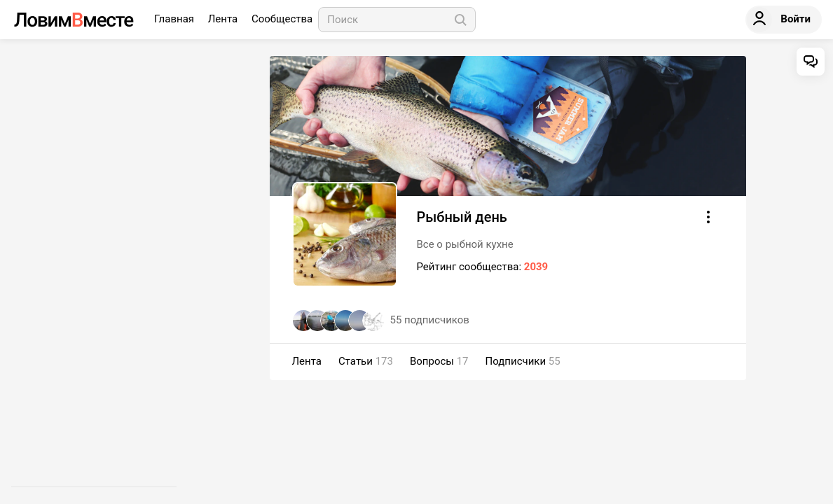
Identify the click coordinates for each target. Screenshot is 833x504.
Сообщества (282, 19)
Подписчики (523, 361)
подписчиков (430, 320)
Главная (175, 19)
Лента (224, 19)
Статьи (366, 361)
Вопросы (439, 361)
